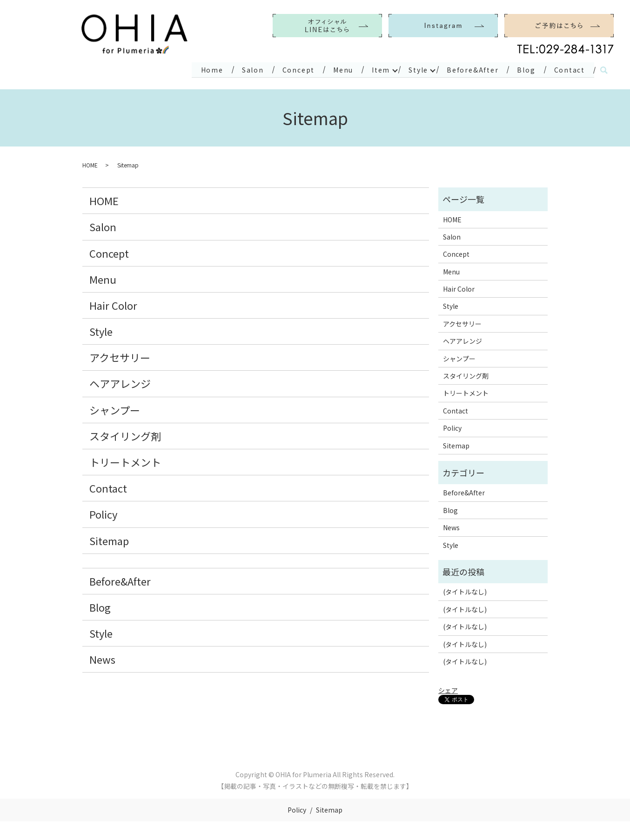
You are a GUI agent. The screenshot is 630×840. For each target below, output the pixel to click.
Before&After (468, 69)
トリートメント (125, 461)
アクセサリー (120, 356)
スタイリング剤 (125, 435)
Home (197, 69)
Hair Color (113, 304)
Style (411, 69)
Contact (568, 69)
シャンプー (115, 409)
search (604, 70)
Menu (333, 69)
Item (372, 69)
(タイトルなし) (465, 591)
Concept (287, 69)
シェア (448, 689)
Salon (239, 69)
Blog (523, 69)
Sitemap (109, 539)
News (102, 658)
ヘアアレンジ (120, 382)
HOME (90, 164)
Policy (103, 513)
